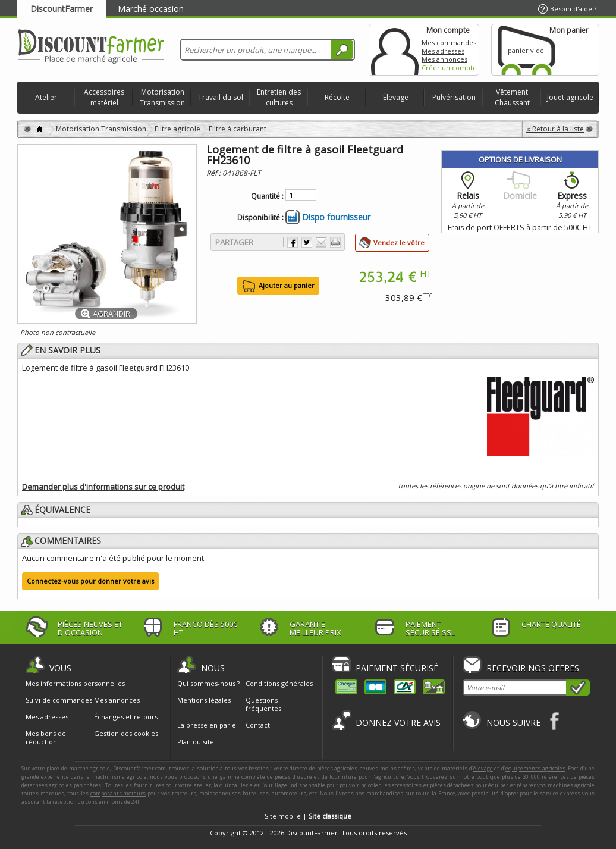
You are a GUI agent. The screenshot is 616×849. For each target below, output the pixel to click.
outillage (276, 785)
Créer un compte (449, 68)
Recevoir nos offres (533, 668)
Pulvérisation (454, 97)
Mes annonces (444, 59)
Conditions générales (279, 683)
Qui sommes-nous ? (208, 683)
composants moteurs (118, 793)
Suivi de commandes (59, 700)
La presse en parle (207, 725)
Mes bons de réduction (46, 738)
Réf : (214, 173)
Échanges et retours (126, 717)
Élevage (396, 97)
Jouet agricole (570, 97)
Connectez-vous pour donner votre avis (90, 581)
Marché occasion (151, 9)
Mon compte (395, 50)
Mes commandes (449, 43)
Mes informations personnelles (75, 684)
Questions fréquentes (263, 704)
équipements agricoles (535, 768)
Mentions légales (204, 700)
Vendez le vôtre (399, 242)
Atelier (46, 97)
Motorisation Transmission (162, 97)
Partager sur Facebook (293, 242)
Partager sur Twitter (307, 242)
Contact (258, 725)
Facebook (555, 721)
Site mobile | (308, 816)
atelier (202, 785)
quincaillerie (236, 785)
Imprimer (335, 242)
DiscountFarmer (62, 9)
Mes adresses (443, 51)
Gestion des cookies (126, 734)
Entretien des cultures (279, 97)
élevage (483, 768)
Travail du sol (221, 97)
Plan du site (196, 742)
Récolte (337, 97)
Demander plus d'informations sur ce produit (103, 487)
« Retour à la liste (555, 129)
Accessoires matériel (104, 97)
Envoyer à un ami (321, 242)
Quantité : (267, 196)
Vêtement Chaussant (512, 97)
